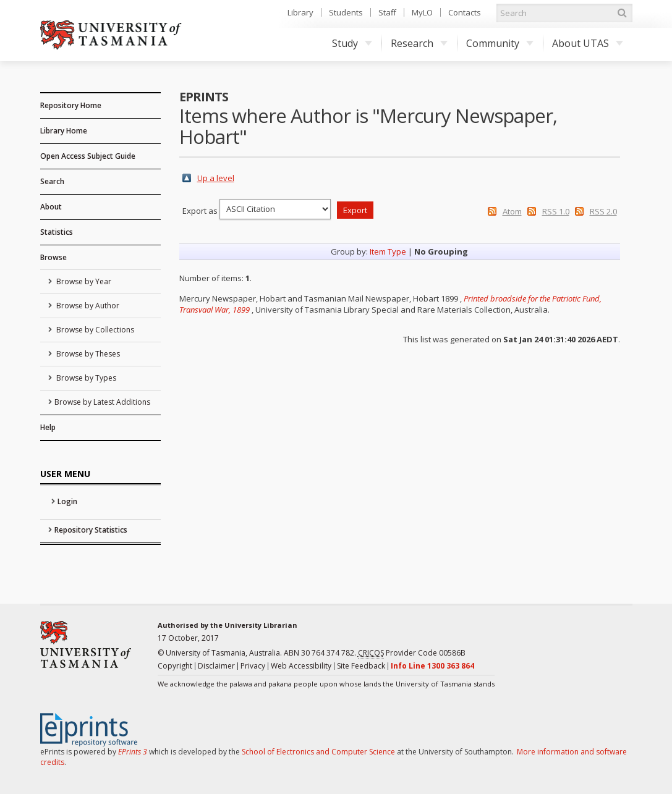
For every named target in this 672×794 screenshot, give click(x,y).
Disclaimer (216, 666)
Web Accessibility (301, 666)
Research (419, 43)
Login (67, 501)
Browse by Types (85, 378)
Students (346, 12)
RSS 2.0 (603, 211)
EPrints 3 (133, 752)
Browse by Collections (94, 330)
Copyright (175, 666)
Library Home (64, 131)
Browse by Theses (87, 354)
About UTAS (588, 43)
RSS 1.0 (556, 211)
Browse (53, 257)
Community (500, 43)
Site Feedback (361, 666)
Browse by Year (83, 281)
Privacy (253, 666)
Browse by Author (87, 306)
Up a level (216, 178)
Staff (387, 12)
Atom (512, 211)
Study (352, 43)
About (51, 207)
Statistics (57, 232)
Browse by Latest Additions (102, 402)
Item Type (388, 251)
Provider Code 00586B (412, 653)
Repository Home (71, 105)
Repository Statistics (91, 530)
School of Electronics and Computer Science (318, 752)
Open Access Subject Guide (88, 156)
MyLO (422, 12)
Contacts (465, 12)
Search (52, 181)
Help (48, 427)
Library (300, 12)
